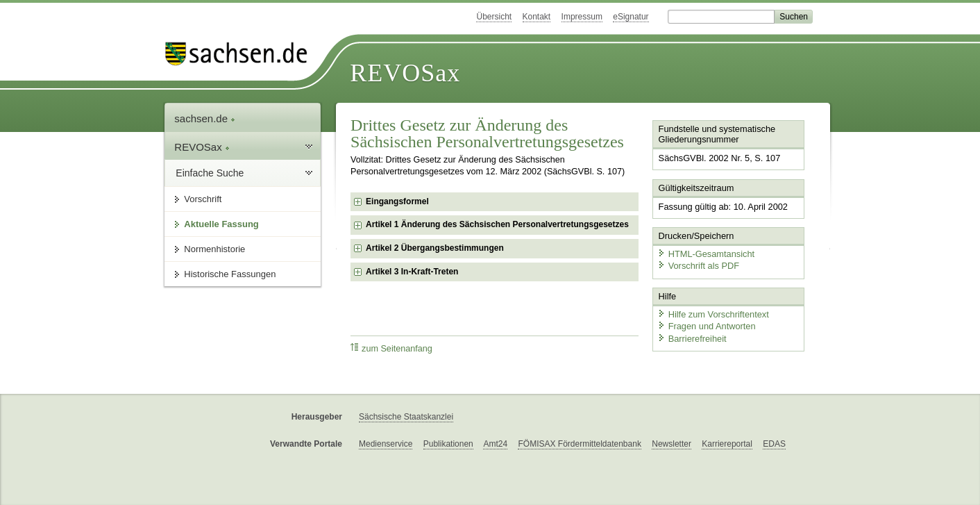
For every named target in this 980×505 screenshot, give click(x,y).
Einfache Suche (210, 173)
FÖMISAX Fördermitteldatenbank (579, 444)
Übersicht (494, 17)
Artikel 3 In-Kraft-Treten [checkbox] (412, 272)
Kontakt (537, 17)
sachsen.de (205, 118)
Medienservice (386, 444)
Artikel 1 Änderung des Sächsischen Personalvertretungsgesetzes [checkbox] (497, 224)
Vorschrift (203, 199)
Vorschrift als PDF (698, 266)
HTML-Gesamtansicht (706, 254)
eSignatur (631, 17)
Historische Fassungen (230, 274)
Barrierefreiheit (692, 339)
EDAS (774, 444)
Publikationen (448, 444)
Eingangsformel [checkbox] (397, 201)
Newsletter (671, 444)
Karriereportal (727, 444)
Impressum (582, 17)
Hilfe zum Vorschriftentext (713, 314)
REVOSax (405, 73)
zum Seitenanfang (391, 348)
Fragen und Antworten (707, 326)
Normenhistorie (214, 249)
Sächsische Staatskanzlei (406, 417)
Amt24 (495, 444)
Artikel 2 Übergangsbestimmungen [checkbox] (435, 248)
